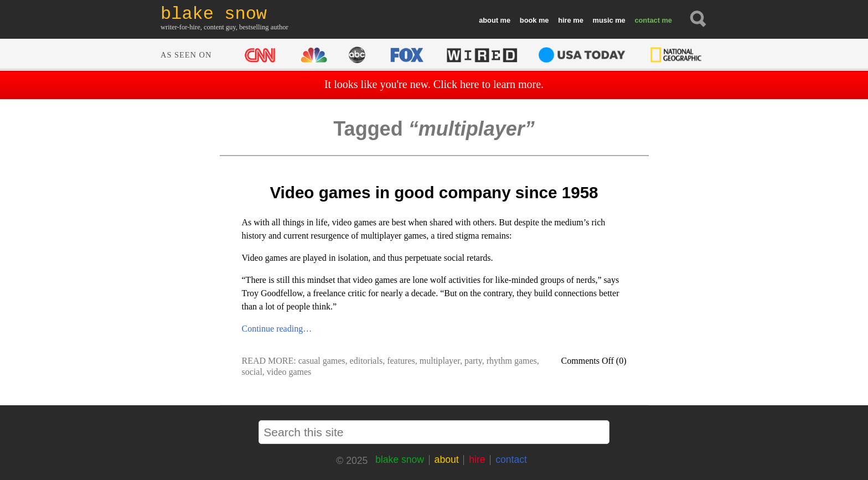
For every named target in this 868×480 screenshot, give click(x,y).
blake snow (400, 460)
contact (647, 20)
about (489, 20)
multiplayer (440, 361)
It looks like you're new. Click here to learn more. (434, 84)
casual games (322, 361)
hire (564, 20)
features (401, 361)
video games (289, 372)
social (252, 372)
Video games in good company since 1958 (434, 192)
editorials (366, 361)
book (528, 20)
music (603, 20)
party (473, 361)
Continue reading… (277, 329)
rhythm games (512, 361)
